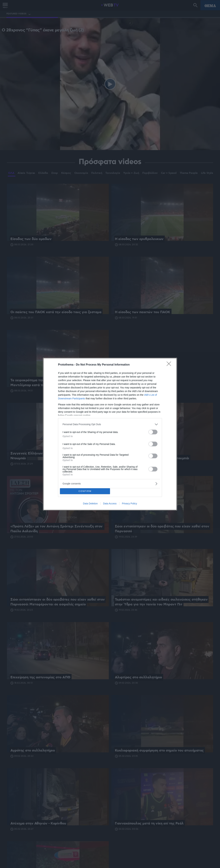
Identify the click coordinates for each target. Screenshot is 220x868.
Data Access (110, 504)
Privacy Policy (129, 504)
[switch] (153, 432)
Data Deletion (90, 504)
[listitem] (110, 424)
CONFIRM (85, 491)
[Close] (170, 365)
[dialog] (110, 434)
